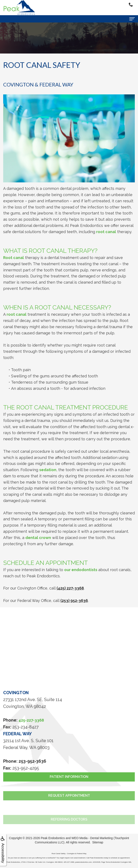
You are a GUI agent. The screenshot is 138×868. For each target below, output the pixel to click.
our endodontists (81, 570)
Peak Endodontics (53, 838)
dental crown (38, 538)
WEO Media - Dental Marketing (92, 838)
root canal (106, 232)
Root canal (14, 258)
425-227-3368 (31, 720)
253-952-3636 (32, 761)
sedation (48, 470)
